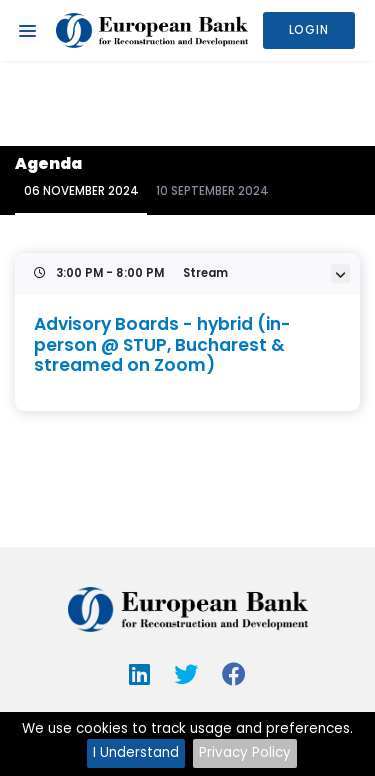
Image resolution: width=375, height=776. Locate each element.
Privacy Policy (245, 752)
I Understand (136, 752)
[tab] (81, 193)
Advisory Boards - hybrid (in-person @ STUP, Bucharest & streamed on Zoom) (162, 345)
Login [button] (309, 30)
